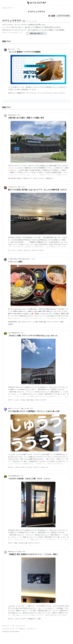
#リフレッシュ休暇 (32, 322)
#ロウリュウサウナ (59, 93)
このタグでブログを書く (63, 16)
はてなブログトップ (32, 629)
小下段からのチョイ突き (14, 187)
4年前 (34, 259)
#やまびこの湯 (25, 400)
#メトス (40, 93)
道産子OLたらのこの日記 (15, 552)
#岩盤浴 (10, 324)
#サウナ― (11, 467)
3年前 (19, 49)
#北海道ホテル (32, 619)
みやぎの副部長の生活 (14, 333)
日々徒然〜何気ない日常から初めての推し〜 (19, 259)
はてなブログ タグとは (8, 629)
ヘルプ (17, 629)
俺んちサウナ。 (12, 49)
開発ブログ (23, 629)
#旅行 (39, 619)
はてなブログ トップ (8, 8)
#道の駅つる (49, 178)
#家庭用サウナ (21, 93)
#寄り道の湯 (12, 178)
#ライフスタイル (32, 93)
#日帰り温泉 (43, 322)
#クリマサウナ (48, 93)
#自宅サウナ (12, 93)
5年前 (24, 552)
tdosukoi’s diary (12, 115)
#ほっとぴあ (22, 322)
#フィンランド (12, 250)
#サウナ (20, 250)
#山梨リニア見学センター (24, 178)
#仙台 (32, 400)
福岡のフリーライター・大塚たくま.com (18, 409)
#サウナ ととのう (14, 400)
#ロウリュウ (28, 250)
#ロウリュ (37, 467)
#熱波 (62, 322)
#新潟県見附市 (12, 322)
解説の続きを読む (36, 33)
